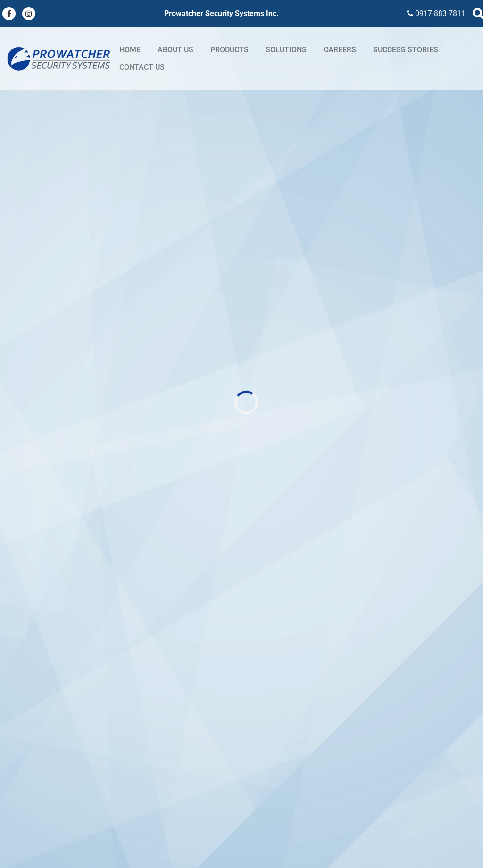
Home (130, 50)
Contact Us (142, 67)
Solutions (286, 50)
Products (229, 50)
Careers (340, 50)
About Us (175, 50)
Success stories (406, 50)
